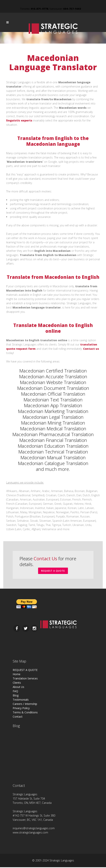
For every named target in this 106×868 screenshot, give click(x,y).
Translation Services (25, 679)
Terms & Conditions (25, 713)
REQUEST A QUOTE (53, 571)
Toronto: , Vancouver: (51, 9)
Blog (16, 696)
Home (17, 675)
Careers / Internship (25, 705)
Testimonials (21, 700)
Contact (18, 717)
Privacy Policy (21, 709)
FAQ (15, 692)
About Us (18, 688)
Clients (17, 683)
